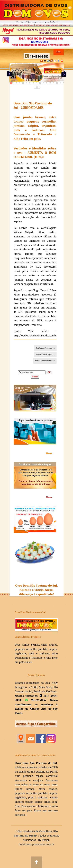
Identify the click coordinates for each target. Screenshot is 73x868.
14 (55, 83)
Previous (9, 74)
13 (52, 83)
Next (64, 74)
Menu (59, 52)
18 (39, 87)
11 (45, 83)
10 (42, 83)
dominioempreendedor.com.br (36, 844)
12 (48, 83)
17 (35, 87)
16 (62, 83)
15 (59, 83)
